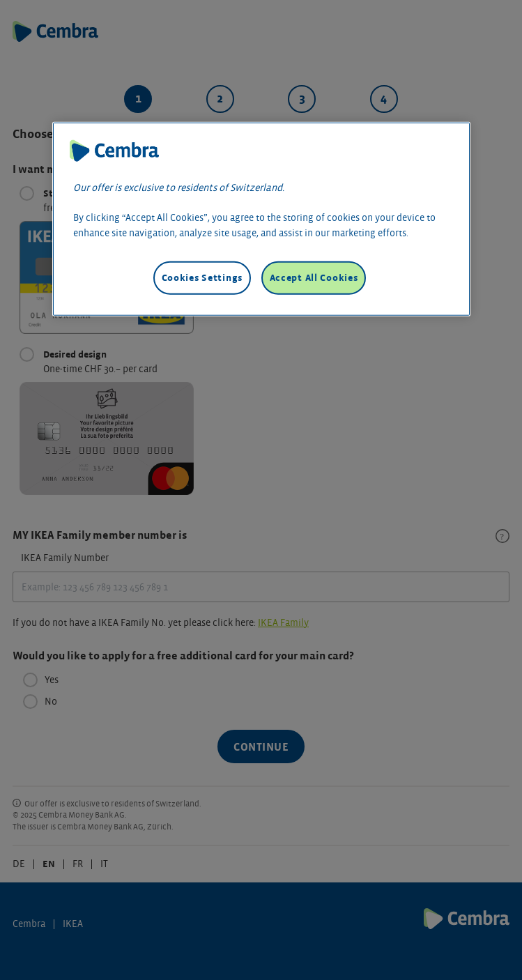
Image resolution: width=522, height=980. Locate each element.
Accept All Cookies (314, 278)
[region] (261, 219)
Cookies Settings (202, 278)
